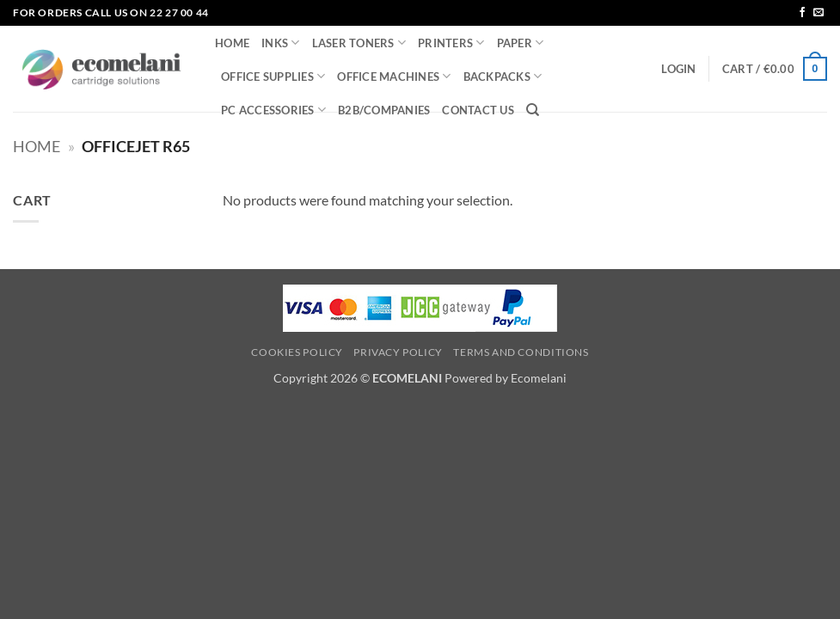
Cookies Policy (297, 352)
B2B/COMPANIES (384, 110)
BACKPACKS (503, 76)
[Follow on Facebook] (802, 13)
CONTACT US (478, 110)
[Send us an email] (819, 13)
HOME (232, 43)
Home (37, 146)
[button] (678, 69)
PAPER (521, 43)
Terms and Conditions (521, 352)
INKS (280, 43)
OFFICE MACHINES (394, 76)
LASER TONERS (359, 43)
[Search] (533, 110)
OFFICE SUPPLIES (273, 76)
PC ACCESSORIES (273, 110)
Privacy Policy (398, 352)
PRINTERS (451, 43)
